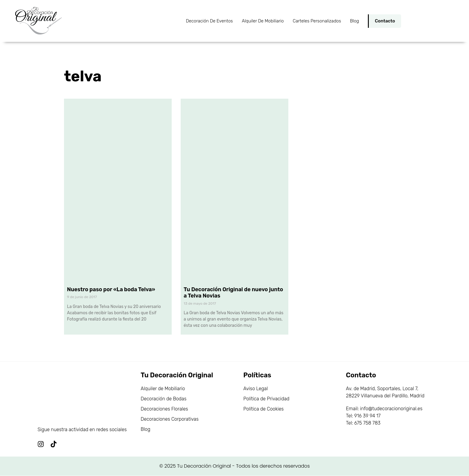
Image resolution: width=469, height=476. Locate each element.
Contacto (385, 21)
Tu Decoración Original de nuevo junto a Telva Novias (233, 293)
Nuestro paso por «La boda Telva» (111, 289)
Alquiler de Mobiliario (263, 21)
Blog (354, 21)
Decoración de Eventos (209, 21)
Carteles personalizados (317, 21)
